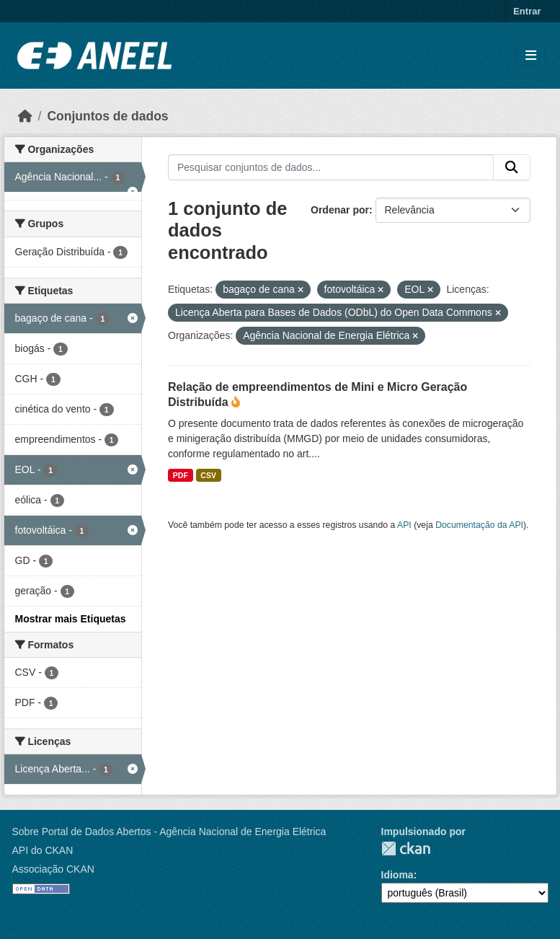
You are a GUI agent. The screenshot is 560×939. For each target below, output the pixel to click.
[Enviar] (512, 167)
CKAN (406, 848)
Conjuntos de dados (107, 116)
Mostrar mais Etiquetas (71, 619)
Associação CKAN (53, 869)
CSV (208, 475)
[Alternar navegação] (531, 56)
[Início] (25, 116)
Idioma (397, 875)
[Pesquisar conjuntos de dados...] (331, 167)
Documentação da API (479, 525)
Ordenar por (340, 210)
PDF (181, 475)
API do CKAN (43, 850)
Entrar (527, 11)
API (404, 525)
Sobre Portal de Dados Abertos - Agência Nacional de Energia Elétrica (169, 832)
